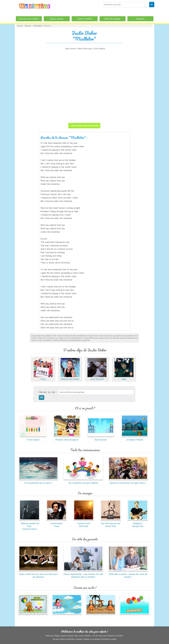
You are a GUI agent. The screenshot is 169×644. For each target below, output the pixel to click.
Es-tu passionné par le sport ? (38, 481)
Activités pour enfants (29, 19)
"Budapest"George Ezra (138, 523)
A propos (56, 639)
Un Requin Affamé (135, 438)
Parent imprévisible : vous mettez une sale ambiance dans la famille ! (83, 574)
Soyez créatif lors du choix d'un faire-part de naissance (38, 574)
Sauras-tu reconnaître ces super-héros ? (128, 481)
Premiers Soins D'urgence (67, 438)
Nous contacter (77, 639)
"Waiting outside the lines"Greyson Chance (30, 525)
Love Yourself (97, 378)
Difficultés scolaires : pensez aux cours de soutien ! (128, 574)
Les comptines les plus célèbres (83, 481)
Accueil (20, 26)
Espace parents (57, 19)
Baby (124, 378)
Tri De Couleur (33, 438)
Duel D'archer (101, 438)
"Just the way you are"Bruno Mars (111, 523)
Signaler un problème (92, 639)
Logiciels (140, 19)
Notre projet (65, 639)
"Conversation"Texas (57, 523)
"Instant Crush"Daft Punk (84, 523)
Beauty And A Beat (70, 378)
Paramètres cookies (109, 639)
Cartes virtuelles (84, 19)
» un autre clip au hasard (84, 126)
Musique (28, 26)
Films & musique (112, 19)
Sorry (43, 378)
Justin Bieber (38, 26)
